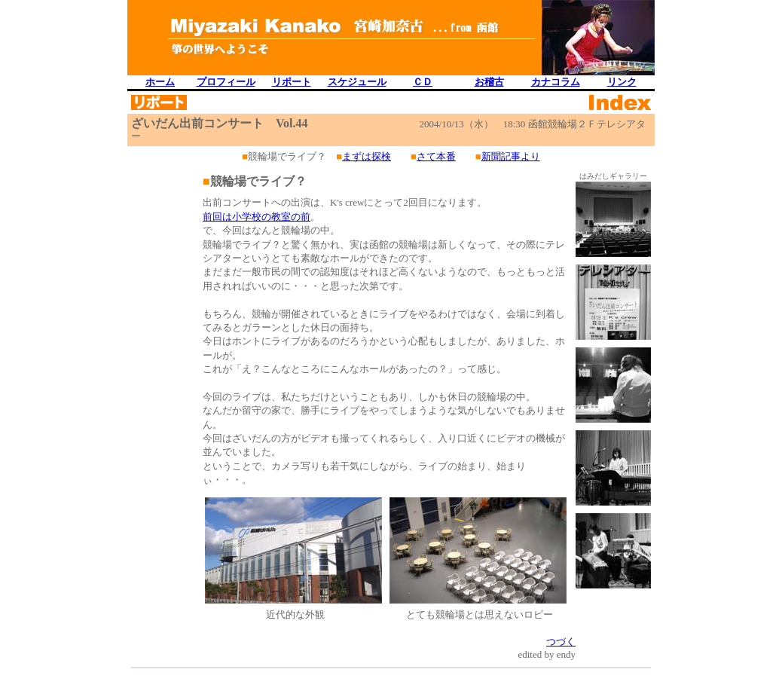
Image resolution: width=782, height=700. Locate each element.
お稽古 (489, 82)
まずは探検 (367, 156)
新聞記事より (511, 156)
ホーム (160, 82)
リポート (292, 82)
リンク (622, 82)
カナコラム (556, 82)
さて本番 (436, 156)
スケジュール (357, 82)
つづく (561, 642)
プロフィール (226, 82)
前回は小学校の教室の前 (257, 217)
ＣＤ (423, 82)
